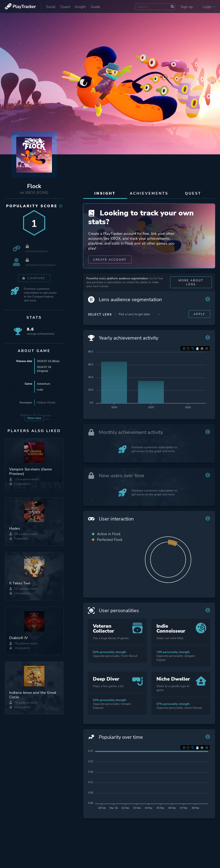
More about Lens (191, 285)
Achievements (149, 193)
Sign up (187, 7)
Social (51, 7)
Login (209, 7)
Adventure (43, 384)
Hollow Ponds (46, 403)
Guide (95, 7)
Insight (80, 7)
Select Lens (100, 317)
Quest (65, 7)
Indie (40, 390)
